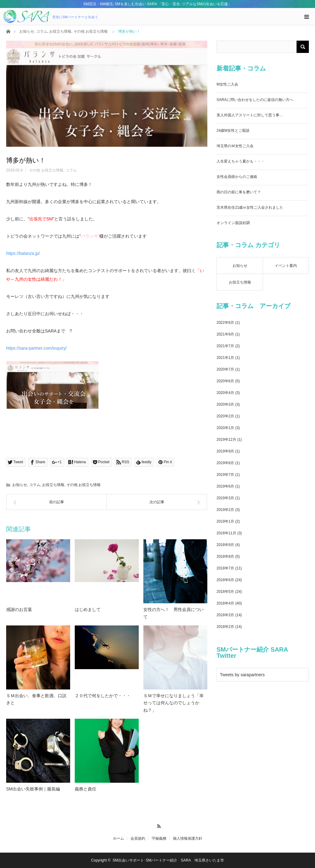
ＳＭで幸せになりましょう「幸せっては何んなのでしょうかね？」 (173, 703)
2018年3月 (225, 615)
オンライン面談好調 (233, 223)
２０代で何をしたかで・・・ (103, 696)
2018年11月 (226, 533)
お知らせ (27, 31)
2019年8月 (225, 463)
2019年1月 (225, 521)
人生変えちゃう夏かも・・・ (241, 161)
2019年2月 (225, 510)
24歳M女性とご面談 (233, 131)
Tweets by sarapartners (242, 675)
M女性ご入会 (227, 84)
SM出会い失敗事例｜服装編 (33, 789)
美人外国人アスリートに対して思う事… (250, 115)
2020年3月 (225, 404)
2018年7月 (225, 568)
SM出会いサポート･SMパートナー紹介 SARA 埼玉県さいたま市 (168, 860)
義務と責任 (86, 789)
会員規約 (138, 838)
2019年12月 (226, 440)
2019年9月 (225, 451)
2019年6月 (225, 486)
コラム (42, 31)
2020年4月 (225, 393)
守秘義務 (159, 838)
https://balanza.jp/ (23, 253)
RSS (158, 825)
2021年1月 (225, 358)
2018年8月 (225, 557)
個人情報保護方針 (188, 838)
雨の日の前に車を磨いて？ (239, 192)
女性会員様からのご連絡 (237, 177)
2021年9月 (225, 334)
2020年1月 (225, 428)
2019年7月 (225, 475)
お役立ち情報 (60, 31)
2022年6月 (225, 323)
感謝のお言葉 (19, 609)
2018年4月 (225, 603)
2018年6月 (225, 580)
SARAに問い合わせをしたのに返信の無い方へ (255, 100)
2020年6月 (225, 381)
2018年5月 (225, 592)
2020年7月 (225, 369)
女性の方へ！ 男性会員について (173, 613)
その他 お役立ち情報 (91, 31)
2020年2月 (225, 416)
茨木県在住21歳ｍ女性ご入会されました (250, 207)
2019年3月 (225, 498)
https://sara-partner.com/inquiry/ (36, 348)
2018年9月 (225, 545)
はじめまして (88, 609)
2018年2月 (225, 627)
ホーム (118, 838)
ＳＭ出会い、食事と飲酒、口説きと (36, 699)
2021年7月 (225, 346)
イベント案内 (286, 266)
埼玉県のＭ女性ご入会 (235, 146)
